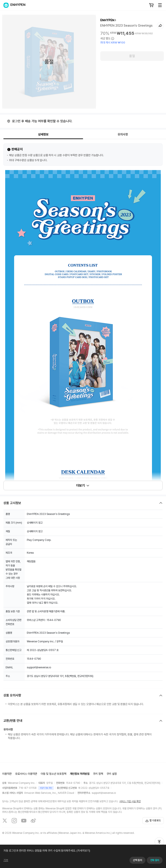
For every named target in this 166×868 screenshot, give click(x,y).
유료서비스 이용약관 (26, 774)
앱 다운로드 (153, 821)
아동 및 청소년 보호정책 (53, 774)
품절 (132, 56)
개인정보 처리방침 (80, 774)
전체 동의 (155, 860)
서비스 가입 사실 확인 (130, 801)
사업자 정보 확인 (46, 788)
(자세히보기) (83, 851)
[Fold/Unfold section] (83, 503)
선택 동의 (137, 860)
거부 (6, 860)
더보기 (83, 485)
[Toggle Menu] (160, 5)
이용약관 (7, 774)
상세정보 (43, 134)
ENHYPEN (107, 20)
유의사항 (123, 134)
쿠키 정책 (98, 774)
